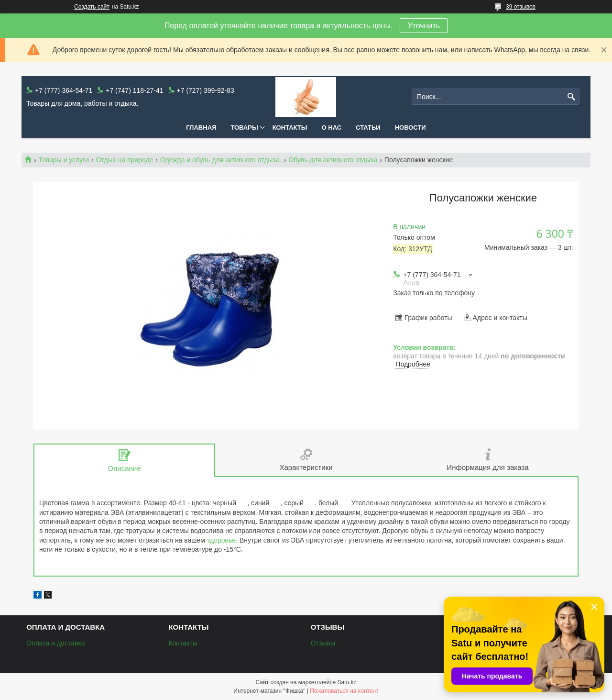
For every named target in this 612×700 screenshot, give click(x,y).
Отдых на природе (125, 160)
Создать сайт (92, 7)
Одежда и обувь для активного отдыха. (221, 160)
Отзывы (323, 643)
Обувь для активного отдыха (333, 160)
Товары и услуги (64, 160)
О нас (332, 128)
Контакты (290, 128)
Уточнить (424, 26)
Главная (201, 128)
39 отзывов (521, 7)
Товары (244, 128)
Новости (410, 128)
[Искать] (571, 97)
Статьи (368, 128)
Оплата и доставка (55, 643)
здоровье (221, 540)
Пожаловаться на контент (344, 691)
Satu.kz (347, 682)
